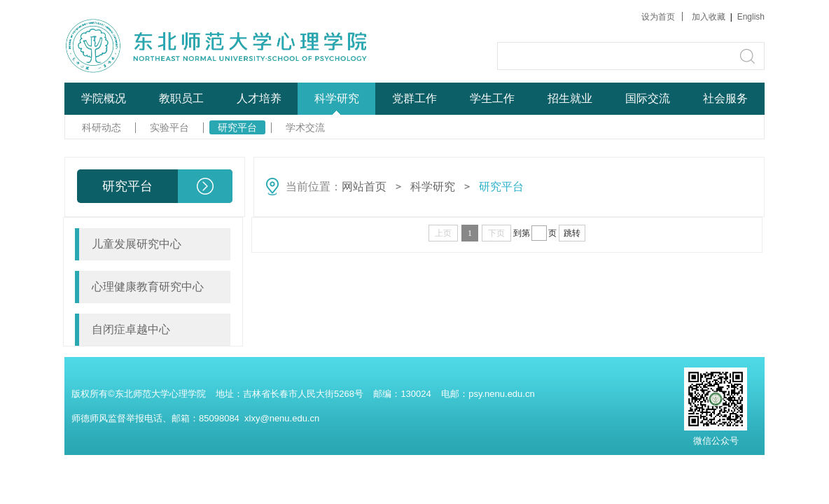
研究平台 (237, 127)
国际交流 (648, 98)
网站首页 (364, 187)
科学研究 (337, 98)
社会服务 (725, 98)
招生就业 (570, 98)
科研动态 (102, 127)
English (751, 17)
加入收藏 (710, 17)
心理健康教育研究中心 (148, 287)
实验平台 (169, 127)
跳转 (572, 233)
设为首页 (658, 17)
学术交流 (305, 127)
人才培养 (259, 98)
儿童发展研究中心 (137, 244)
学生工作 (492, 98)
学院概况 (104, 98)
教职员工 (181, 98)
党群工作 (415, 98)
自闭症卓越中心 (131, 329)
